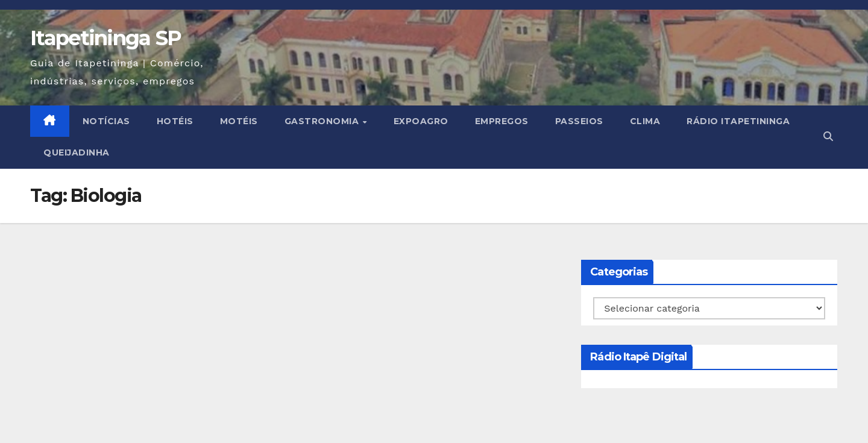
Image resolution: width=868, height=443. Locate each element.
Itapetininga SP (106, 38)
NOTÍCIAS (106, 121)
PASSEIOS (579, 121)
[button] (828, 137)
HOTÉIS (175, 121)
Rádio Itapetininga (738, 121)
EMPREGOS (502, 121)
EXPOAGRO (421, 121)
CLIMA (645, 121)
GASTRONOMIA (323, 121)
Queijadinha (77, 152)
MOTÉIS (239, 121)
